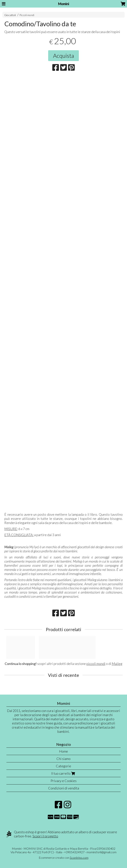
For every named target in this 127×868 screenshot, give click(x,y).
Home (63, 751)
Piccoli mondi (27, 15)
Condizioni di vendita (64, 788)
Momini (63, 4)
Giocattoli (10, 15)
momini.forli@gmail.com (102, 852)
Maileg (117, 664)
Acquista (63, 56)
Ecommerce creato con (64, 858)
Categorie (63, 766)
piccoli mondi (96, 664)
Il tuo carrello (63, 773)
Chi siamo (63, 759)
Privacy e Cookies (64, 781)
